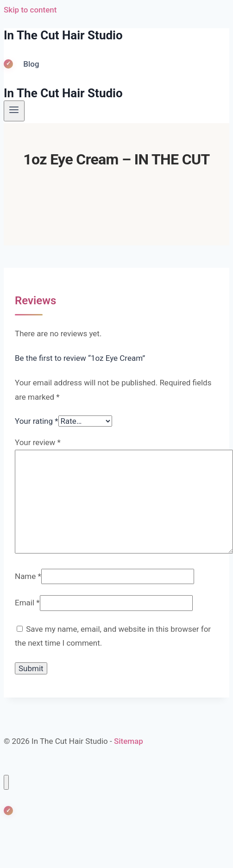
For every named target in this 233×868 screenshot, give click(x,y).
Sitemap (129, 741)
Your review (38, 442)
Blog (31, 64)
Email (27, 603)
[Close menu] (6, 783)
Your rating (37, 421)
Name (28, 576)
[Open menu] (14, 111)
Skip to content (30, 10)
